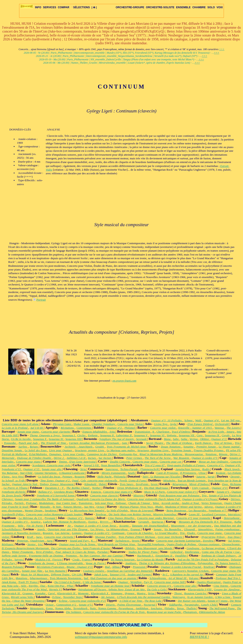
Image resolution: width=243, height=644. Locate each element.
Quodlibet (181, 556)
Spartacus (158, 522)
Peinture (68, 477)
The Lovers (234, 428)
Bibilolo (131, 548)
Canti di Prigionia (168, 473)
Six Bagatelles (173, 529)
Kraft (30, 537)
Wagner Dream (34, 510)
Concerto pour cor (171, 462)
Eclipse (57, 597)
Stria (83, 469)
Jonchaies (157, 608)
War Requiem (182, 458)
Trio (238, 443)
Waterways (179, 597)
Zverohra (208, 541)
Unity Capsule (201, 488)
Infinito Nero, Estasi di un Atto (127, 589)
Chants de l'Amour (140, 503)
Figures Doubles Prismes (209, 450)
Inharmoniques (39, 578)
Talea (156, 503)
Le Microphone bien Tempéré (88, 510)
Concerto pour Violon (130, 424)
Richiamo (236, 484)
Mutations (22, 578)
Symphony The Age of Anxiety (117, 439)
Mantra (141, 593)
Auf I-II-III (37, 428)
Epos (225, 484)
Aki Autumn (108, 597)
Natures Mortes (73, 507)
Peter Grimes (135, 458)
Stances (90, 518)
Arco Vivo (18, 477)
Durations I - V (55, 488)
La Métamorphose (117, 529)
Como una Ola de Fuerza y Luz (221, 552)
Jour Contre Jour (66, 503)
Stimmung (117, 593)
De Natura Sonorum (123, 559)
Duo (43, 586)
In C (166, 574)
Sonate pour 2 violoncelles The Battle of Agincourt (45, 499)
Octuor (101, 507)
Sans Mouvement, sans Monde (155, 548)
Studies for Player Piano (144, 552)
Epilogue (121, 503)
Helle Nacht (105, 477)
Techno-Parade (130, 469)
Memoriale (9, 458)
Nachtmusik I (146, 556)
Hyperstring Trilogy (214, 537)
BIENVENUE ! (199, 637)
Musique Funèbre (106, 537)
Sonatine (189, 447)
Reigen (34, 447)
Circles (82, 435)
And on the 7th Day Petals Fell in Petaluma (203, 559)
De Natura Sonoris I (228, 563)
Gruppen (28, 593)
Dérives (236, 499)
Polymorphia (206, 563)
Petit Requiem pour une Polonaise (180, 495)
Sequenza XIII (74, 439)
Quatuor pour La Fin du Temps (77, 544)
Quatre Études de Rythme (182, 544)
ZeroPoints (142, 484)
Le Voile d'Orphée (118, 510)
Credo (76, 559)
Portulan (103, 552)
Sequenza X (40, 439)
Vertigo (194, 439)
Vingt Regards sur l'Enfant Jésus (117, 544)
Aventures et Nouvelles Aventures (21, 533)
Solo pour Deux (104, 503)
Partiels (19, 503)
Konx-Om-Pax (56, 586)
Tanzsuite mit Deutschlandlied (150, 526)
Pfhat (70, 586)
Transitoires (86, 503)
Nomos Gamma (108, 608)
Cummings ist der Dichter (102, 454)
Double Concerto (121, 462)
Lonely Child (209, 605)
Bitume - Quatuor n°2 (80, 567)
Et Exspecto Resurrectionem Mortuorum (26, 548)
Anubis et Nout (191, 503)
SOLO (211, 7)
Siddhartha (176, 605)
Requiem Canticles (196, 593)
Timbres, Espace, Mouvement (57, 484)
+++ (222, 49)
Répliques (8, 544)
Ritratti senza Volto (22, 597)
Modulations (47, 503)
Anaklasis (131, 563)
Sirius (152, 593)
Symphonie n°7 (218, 510)
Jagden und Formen (139, 574)
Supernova (112, 469)
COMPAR (63, 7)
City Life (77, 574)
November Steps (73, 597)
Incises (92, 458)
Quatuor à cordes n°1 (15, 522)
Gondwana (193, 548)
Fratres (86, 559)
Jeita (113, 432)
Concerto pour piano (29, 462)
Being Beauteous (177, 510)
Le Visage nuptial (230, 447)
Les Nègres (97, 529)
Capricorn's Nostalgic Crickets (191, 571)
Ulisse (202, 473)
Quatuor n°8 (233, 465)
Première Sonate (207, 447)
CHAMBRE (199, 7)
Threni (178, 593)
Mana (168, 439)
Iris (40, 544)
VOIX (220, 7)
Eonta (50, 608)
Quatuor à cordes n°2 (97, 533)
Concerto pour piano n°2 (118, 492)
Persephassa (126, 608)
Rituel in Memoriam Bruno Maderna (161, 454)
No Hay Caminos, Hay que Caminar (102, 556)
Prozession (140, 567)
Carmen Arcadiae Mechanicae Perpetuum (94, 443)
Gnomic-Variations (46, 473)
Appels (41, 529)
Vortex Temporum (212, 503)
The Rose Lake (153, 601)
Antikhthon (142, 608)
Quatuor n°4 (212, 420)
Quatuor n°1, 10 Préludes (167, 420)
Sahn (176, 439)
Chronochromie (231, 544)
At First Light (216, 432)
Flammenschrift (150, 469)
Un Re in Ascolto (21, 439)
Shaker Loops (82, 424)
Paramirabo (192, 605)
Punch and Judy (29, 443)
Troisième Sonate (182, 450)
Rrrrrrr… (106, 522)
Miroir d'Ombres (199, 484)
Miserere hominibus (165, 514)
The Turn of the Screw (158, 458)
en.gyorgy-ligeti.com (124, 381)
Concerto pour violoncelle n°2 (87, 601)
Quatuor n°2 (115, 428)
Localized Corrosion (214, 514)
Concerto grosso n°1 (160, 586)
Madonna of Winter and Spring (184, 507)
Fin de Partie (35, 526)
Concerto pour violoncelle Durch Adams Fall (154, 499)
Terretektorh (81, 608)
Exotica (93, 522)
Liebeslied (177, 552)
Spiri (146, 477)
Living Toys (161, 424)
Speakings (51, 510)
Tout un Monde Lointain (192, 480)
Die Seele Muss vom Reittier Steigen (130, 514)
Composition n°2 (67, 605)
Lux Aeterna (63, 533)
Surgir (212, 477)
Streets (136, 541)
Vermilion (136, 582)
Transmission (143, 432)
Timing (63, 462)
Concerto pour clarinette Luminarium (179, 541)
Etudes (191, 533)
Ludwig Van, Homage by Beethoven (65, 522)
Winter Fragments (23, 552)
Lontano (77, 533)
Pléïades (170, 608)
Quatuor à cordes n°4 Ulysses (200, 499)
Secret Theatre (155, 443)
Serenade (142, 439)
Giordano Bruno (64, 492)
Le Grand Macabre (167, 533)
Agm (125, 443)
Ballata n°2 (45, 492)
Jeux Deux (234, 537)
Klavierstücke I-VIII (200, 589)
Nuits (93, 608)
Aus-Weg (89, 507)
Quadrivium (38, 541)
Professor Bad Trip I (228, 578)
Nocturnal (150, 605)
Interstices (234, 514)
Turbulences (123, 541)
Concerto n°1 (215, 465)
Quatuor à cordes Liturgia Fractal (181, 567)
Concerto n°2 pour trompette (194, 518)
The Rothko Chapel (78, 488)
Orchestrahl (222, 424)
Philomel (130, 428)
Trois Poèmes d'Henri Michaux (137, 537)
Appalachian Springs (188, 469)
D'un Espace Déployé (200, 424)
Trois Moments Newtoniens (66, 578)
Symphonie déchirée (14, 492)
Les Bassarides (198, 510)
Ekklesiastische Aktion (212, 612)
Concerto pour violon (163, 428)
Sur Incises (105, 458)
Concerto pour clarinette (56, 432)
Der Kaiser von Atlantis (192, 601)
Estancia (96, 492)
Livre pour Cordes (74, 454)
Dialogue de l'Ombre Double (34, 458)
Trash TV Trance (28, 582)
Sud (86, 578)
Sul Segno (234, 541)
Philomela (120, 477)
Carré (52, 593)
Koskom (221, 473)
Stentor (32, 544)
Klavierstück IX (67, 593)
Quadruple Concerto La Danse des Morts (101, 499)
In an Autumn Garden (200, 597)
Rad (108, 567)
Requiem (80, 477)
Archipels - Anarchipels (79, 447)
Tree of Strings (224, 443)
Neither (97, 488)
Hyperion (23, 541)
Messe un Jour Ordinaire (214, 462)
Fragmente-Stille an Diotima (46, 556)
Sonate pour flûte (33, 571)
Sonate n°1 (223, 492)
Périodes (7, 503)
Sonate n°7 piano (218, 601)
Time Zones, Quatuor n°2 (55, 480)
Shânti (103, 484)
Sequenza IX (212, 435)
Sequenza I (69, 435)
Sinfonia (172, 435)
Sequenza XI (56, 439)
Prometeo (72, 556)
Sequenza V (141, 435)
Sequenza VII (187, 435)
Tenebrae (101, 514)
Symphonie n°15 (12, 469)
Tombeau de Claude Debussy (219, 556)
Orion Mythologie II (130, 488)
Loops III (194, 514)
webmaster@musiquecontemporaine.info (101, 637)
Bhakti (159, 507)
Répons (224, 454)
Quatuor (124, 582)
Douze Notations (171, 447)
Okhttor (205, 439)
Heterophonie (232, 518)
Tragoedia (10, 443)
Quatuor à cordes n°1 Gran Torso (96, 526)
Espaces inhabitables (95, 432)
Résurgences (180, 484)
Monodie (45, 507)
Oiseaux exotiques (209, 544)
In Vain (57, 507)
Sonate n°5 (86, 605)
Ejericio (57, 559)
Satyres (19, 559)
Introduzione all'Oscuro (92, 589)
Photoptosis (190, 612)
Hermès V (55, 589)
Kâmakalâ (91, 484)
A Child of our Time (131, 601)
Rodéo (206, 469)
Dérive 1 (235, 454)
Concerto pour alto (185, 586)
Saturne (201, 477)
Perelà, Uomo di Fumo (133, 480)
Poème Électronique (130, 605)
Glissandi (190, 529)
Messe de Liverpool (142, 510)
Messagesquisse (194, 454)
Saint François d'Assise (97, 548)
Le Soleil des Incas (50, 477)
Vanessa (220, 428)
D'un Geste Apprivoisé (83, 462)
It (154, 432)
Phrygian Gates (62, 424)
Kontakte (41, 593)
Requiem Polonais (13, 567)
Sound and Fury (80, 541)
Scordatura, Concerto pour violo (52, 465)
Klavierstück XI (11, 593)
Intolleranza (193, 552)
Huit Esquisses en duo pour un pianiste (114, 578)
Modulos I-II (43, 559)
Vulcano (194, 578)
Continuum (118, 533)
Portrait (41, 300)
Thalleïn (191, 608)
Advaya (209, 507)
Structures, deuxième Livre (153, 450)
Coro (200, 435)
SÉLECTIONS (81, 7)
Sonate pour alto (52, 469)
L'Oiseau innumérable (70, 563)
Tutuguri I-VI (118, 574)
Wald (199, 420)
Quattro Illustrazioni (209, 582)
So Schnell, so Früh (13, 480)
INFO (38, 7)
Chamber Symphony (104, 424)
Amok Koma (9, 582)
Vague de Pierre (96, 563)
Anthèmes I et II (76, 458)
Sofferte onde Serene (14, 556)
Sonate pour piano (29, 432)
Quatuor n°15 (32, 469)
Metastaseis (37, 608)
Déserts (111, 605)
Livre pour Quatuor (61, 450)
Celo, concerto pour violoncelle (99, 480)
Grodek (100, 447)
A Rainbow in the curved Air (187, 574)
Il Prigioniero (189, 473)
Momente (84, 593)
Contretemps (84, 428)
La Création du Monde (150, 559)
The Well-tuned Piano (222, 608)
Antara (231, 432)
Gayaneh (144, 522)
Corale (226, 435)
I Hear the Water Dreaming (29, 601)
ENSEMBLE (183, 7)
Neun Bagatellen (111, 465)
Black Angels (233, 469)
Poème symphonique (228, 529)
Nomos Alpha (63, 608)
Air (70, 526)
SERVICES (50, 7)
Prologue (32, 503)
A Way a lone (223, 597)
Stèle (21, 526)
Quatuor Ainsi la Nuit (25, 484)
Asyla (173, 424)
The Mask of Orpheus (180, 443)
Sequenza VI (157, 435)
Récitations (68, 428)
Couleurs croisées (94, 571)
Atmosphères (206, 529)
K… (94, 541)
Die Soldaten (74, 612)
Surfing (23, 447)
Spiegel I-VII (92, 465)
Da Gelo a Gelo (157, 589)
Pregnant (50, 518)
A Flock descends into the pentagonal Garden (144, 597)
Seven (154, 484)
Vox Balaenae (10, 473)
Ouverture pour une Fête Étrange (68, 529)
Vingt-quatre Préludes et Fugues (186, 465)
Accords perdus (171, 503)
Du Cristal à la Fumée (68, 582)
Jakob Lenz (101, 574)
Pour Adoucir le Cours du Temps (76, 552)
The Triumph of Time (54, 443)
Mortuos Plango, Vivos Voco (137, 507)
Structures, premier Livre (90, 450)
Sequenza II (107, 435)
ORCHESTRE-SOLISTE (160, 7)
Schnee (189, 420)
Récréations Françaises (51, 567)
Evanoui (136, 529)
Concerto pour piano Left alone (21, 424)
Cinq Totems (221, 586)
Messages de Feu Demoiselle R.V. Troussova (206, 522)
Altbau (116, 567)
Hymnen (130, 593)
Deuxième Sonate (12, 450)
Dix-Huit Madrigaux (157, 488)
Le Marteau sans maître (121, 450)
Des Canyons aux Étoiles (66, 548)
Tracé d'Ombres (181, 432)
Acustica (36, 522)
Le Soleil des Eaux (36, 450)
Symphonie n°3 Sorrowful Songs (56, 495)
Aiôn (24, 586)
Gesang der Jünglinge (227, 589)
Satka (184, 439)
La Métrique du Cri (31, 518)
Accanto (124, 526)
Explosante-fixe (128, 454)
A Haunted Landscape (72, 473)
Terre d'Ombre (45, 552)
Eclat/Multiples (38, 454)
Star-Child (27, 473)
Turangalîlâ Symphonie (151, 544)
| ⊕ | (94, 7)
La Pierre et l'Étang (16, 488)
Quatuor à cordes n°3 (205, 458)
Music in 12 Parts (155, 492)
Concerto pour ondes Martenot (156, 518)
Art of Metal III (178, 578)
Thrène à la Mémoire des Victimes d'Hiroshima (167, 563)
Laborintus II (124, 435)
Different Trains (61, 574)
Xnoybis (34, 586)
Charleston (163, 432)
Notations (211, 454)
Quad (76, 480)
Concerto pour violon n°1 (182, 492)
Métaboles (170, 480)
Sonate (158, 529)
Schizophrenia (158, 578)
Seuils (132, 473)
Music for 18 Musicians (35, 574)
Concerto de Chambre (140, 533)
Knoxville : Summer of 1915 (196, 428)
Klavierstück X (100, 593)
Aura (39, 537)
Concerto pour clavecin (104, 495)
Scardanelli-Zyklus (13, 514)
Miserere (139, 495)
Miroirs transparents (114, 473)
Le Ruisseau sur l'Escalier (166, 477)
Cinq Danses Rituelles (122, 518)
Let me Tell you (231, 420)
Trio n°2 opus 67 (155, 465)
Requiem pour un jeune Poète (164, 612)
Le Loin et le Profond (15, 428)
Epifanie (93, 435)
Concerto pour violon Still (170, 582)
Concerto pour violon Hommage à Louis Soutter (54, 514)
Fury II (148, 582)
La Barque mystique (214, 548)
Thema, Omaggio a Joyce (45, 435)
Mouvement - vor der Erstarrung (192, 526)
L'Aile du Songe (92, 582)
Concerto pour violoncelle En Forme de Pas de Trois (114, 612)
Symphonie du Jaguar (42, 563)
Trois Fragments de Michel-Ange (127, 447)
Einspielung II (164, 556)
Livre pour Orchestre (170, 537)
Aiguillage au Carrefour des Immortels (130, 571)
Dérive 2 (59, 458)
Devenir (235, 477)
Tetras (181, 608)
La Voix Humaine (56, 571)
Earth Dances (204, 443)
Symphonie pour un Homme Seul (111, 586)
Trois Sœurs (127, 484)
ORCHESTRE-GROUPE (130, 7)
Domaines (55, 454)
